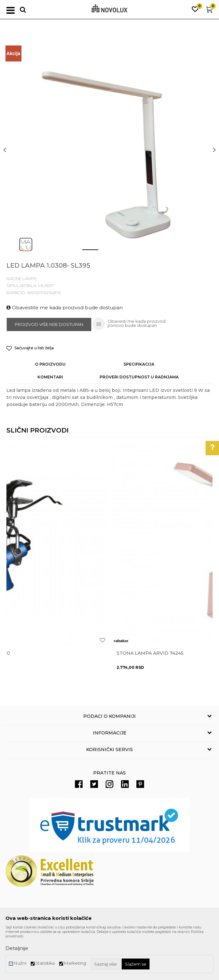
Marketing (75, 963)
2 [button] (105, 252)
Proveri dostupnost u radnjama (139, 377)
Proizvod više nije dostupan (49, 324)
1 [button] (85, 252)
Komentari (50, 377)
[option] (109, 150)
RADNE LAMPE (22, 279)
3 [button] (124, 252)
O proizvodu (50, 364)
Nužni (20, 963)
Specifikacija (139, 364)
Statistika (45, 963)
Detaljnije (17, 948)
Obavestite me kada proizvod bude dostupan (65, 308)
